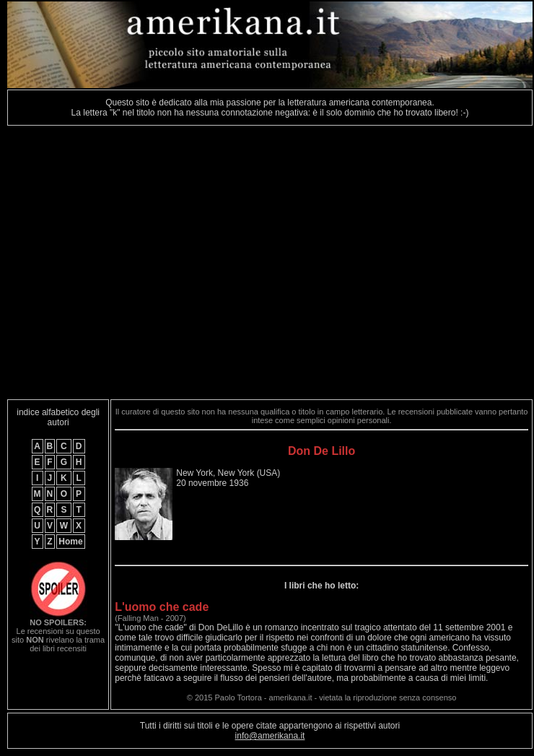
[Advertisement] (135, 262)
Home (70, 542)
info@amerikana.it (270, 736)
